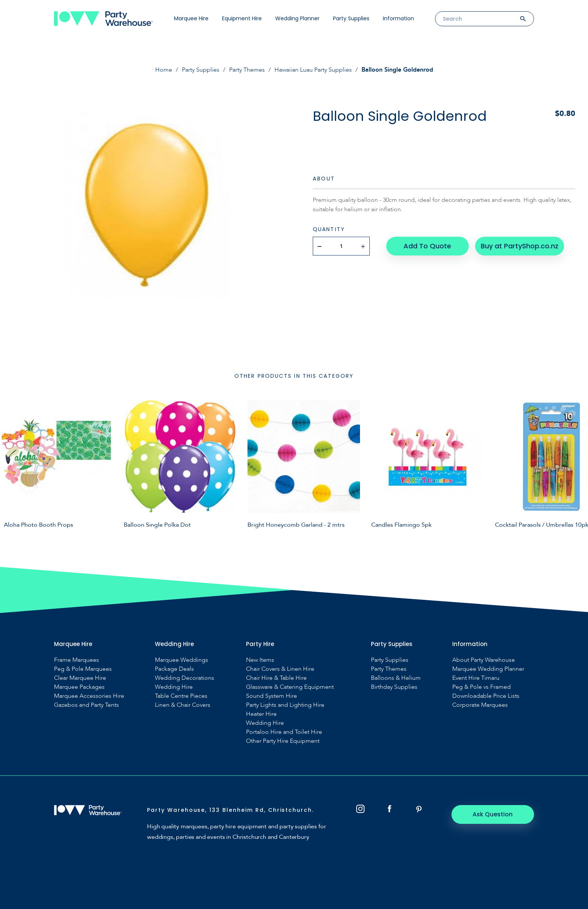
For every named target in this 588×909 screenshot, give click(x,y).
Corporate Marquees (480, 705)
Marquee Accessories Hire (89, 696)
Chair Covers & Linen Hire (280, 669)
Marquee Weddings (181, 660)
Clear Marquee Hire (80, 678)
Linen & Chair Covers (183, 705)
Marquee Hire (191, 18)
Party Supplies (351, 18)
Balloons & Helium (396, 678)
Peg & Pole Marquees (83, 669)
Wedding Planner (297, 18)
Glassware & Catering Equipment (290, 687)
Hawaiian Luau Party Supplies (313, 70)
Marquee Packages (79, 687)
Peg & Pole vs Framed (481, 687)
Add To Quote (427, 246)
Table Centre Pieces (181, 696)
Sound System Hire (271, 696)
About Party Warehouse (484, 660)
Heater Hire (261, 714)
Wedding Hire (174, 687)
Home (164, 70)
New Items (260, 660)
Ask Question (493, 814)
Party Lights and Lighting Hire (285, 705)
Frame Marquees (76, 660)
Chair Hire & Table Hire (276, 678)
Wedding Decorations (184, 678)
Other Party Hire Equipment (283, 741)
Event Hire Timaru (476, 678)
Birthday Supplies (394, 687)
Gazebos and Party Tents (86, 705)
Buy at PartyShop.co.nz (520, 246)
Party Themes (247, 70)
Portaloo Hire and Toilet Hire (284, 732)
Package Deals (174, 669)
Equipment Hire (242, 18)
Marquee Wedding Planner (488, 669)
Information (398, 18)
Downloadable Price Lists (486, 696)
